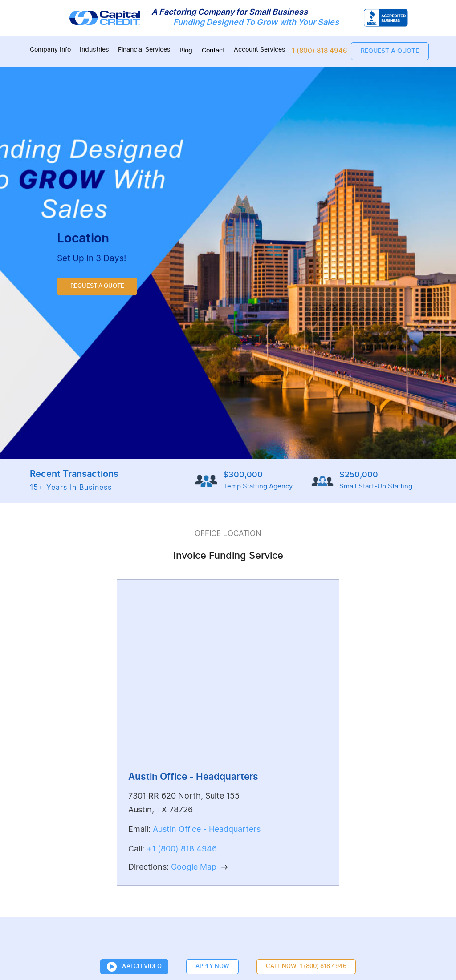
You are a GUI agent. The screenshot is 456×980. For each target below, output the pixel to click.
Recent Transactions (74, 482)
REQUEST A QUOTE (97, 287)
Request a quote (390, 51)
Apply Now (212, 966)
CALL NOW (306, 967)
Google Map (194, 867)
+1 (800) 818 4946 (182, 849)
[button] (50, 51)
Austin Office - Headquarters (207, 829)
